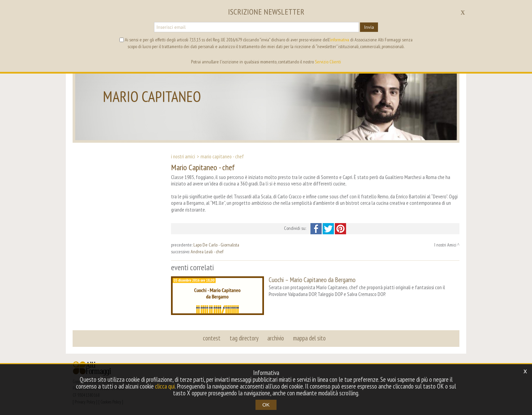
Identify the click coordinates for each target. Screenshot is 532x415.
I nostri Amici (183, 156)
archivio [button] (276, 338)
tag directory (244, 338)
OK (266, 405)
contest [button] (212, 338)
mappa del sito (309, 338)
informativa (340, 40)
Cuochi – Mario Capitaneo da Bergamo (312, 280)
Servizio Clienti (328, 62)
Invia (369, 27)
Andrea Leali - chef (207, 252)
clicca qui (165, 386)
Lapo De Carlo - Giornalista (216, 245)
